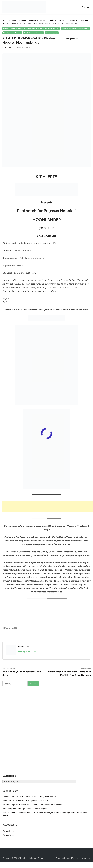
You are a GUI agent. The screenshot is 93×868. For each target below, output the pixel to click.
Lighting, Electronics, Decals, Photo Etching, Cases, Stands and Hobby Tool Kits (31, 29)
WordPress (72, 858)
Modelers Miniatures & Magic (32, 858)
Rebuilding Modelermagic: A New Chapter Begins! (25, 809)
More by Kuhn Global (27, 652)
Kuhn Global (10, 47)
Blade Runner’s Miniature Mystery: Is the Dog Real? (25, 801)
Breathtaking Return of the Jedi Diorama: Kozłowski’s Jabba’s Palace (33, 805)
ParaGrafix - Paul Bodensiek (33, 33)
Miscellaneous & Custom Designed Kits (75, 29)
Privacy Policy (9, 831)
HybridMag (85, 858)
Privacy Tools (8, 835)
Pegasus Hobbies (52, 33)
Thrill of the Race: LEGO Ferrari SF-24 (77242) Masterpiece (29, 797)
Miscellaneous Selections (12, 33)
